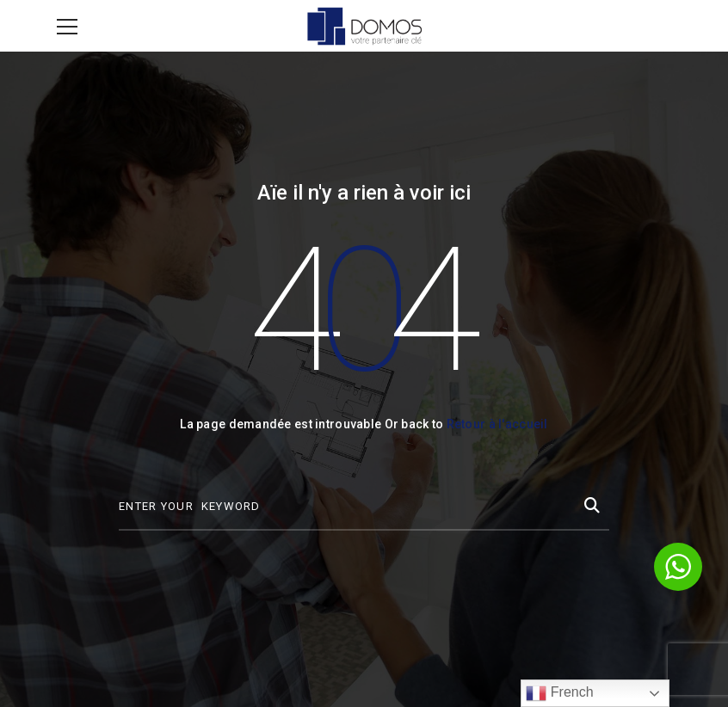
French (559, 693)
